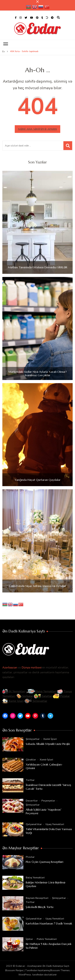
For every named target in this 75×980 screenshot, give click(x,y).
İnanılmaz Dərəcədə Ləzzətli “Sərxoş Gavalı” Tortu (48, 787)
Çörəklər (31, 760)
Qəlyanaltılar (34, 824)
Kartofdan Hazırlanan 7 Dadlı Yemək (49, 923)
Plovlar (30, 857)
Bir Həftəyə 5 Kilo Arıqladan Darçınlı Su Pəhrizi (48, 946)
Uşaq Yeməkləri (55, 824)
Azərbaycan (10, 667)
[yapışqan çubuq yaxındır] (37, 2)
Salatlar (43, 696)
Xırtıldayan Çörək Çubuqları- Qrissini (44, 766)
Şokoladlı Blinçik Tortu (40, 907)
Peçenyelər (48, 801)
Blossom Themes (60, 970)
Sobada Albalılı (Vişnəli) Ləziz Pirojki (48, 744)
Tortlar (30, 780)
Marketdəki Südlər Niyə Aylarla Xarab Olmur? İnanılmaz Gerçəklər (37, 373)
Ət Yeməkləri (14, 691)
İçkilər (29, 939)
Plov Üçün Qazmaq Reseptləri (44, 862)
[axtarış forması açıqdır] (58, 18)
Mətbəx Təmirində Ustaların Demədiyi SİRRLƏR (38, 267)
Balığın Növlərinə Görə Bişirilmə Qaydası (46, 884)
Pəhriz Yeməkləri (47, 939)
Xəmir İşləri (13, 701)
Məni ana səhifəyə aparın (37, 129)
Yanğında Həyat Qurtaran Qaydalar (38, 480)
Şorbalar (25, 696)
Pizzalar (61, 696)
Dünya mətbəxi (31, 667)
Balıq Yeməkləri (41, 691)
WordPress (25, 975)
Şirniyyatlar (36, 701)
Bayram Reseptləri (37, 898)
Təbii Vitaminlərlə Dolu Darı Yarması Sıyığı (49, 831)
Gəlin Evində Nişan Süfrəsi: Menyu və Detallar (38, 586)
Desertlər (32, 801)
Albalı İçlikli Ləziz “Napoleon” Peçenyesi (44, 811)
